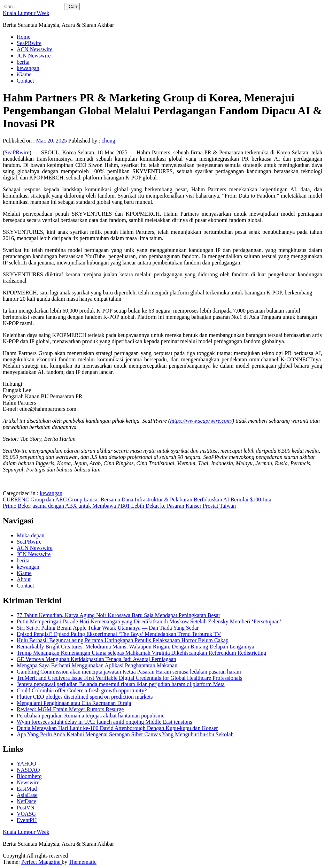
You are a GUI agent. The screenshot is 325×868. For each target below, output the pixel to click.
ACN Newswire (35, 49)
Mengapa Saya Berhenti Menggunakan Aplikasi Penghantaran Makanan (97, 665)
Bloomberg (29, 776)
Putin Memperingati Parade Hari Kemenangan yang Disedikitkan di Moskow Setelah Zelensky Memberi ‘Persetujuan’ (149, 621)
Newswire (28, 782)
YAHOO (26, 764)
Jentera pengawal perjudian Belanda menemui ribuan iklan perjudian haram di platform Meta (121, 684)
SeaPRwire (29, 43)
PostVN (26, 808)
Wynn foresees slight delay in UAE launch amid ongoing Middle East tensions (104, 722)
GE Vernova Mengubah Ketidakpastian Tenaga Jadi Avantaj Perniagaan (96, 659)
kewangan (28, 68)
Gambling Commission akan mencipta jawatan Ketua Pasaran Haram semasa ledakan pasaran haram (129, 672)
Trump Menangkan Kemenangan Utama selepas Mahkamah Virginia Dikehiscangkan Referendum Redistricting (141, 653)
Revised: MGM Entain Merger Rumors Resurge (70, 709)
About (24, 579)
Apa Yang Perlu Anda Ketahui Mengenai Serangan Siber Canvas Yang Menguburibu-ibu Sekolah (125, 734)
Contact (25, 81)
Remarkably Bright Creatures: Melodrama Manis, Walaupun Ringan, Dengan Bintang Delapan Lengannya (136, 647)
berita (23, 62)
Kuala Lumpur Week (26, 13)
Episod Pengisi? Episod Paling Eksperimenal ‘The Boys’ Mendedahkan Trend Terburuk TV (119, 634)
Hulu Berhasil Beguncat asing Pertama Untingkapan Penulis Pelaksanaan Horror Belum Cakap (123, 640)
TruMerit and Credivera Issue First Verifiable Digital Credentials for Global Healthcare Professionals (129, 678)
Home (24, 37)
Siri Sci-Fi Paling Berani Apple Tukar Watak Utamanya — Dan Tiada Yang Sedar (108, 628)
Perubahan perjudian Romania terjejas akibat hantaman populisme (91, 716)
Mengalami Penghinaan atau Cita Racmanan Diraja (74, 703)
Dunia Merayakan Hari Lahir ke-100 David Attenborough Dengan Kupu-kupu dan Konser (117, 728)
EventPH (27, 820)
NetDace (26, 801)
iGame (24, 74)
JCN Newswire (34, 56)
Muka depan (31, 535)
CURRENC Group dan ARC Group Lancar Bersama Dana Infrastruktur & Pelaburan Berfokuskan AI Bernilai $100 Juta (137, 500)
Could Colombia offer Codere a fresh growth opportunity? (82, 690)
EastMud (27, 789)
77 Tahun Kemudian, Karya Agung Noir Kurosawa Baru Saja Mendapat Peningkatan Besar (118, 615)
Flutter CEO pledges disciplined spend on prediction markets (85, 697)
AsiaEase (27, 795)
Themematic (83, 862)
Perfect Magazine (41, 862)
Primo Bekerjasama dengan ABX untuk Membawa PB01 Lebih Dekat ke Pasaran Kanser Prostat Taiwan (119, 506)
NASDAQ (28, 770)
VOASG (26, 814)
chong (109, 141)
